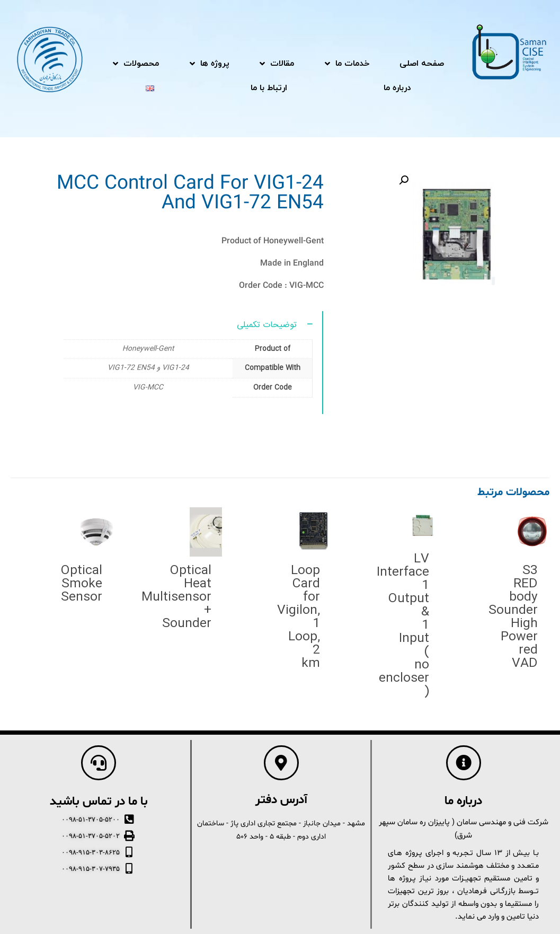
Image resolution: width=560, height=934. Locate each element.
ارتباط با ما (269, 88)
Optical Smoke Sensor (82, 584)
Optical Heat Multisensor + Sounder (176, 597)
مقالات (277, 64)
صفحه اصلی (422, 64)
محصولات (136, 64)
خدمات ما (347, 64)
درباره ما (397, 88)
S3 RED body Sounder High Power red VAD (513, 617)
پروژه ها (210, 64)
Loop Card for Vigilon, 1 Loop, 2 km (299, 617)
